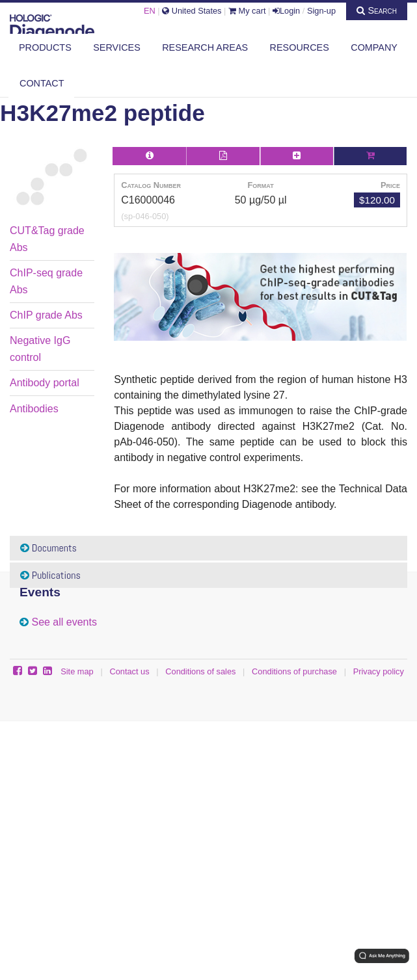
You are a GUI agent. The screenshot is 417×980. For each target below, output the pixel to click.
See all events (64, 622)
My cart (247, 11)
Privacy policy (379, 671)
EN (150, 11)
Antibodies (34, 409)
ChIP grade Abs (46, 315)
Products (45, 47)
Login (286, 11)
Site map (77, 671)
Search (377, 10)
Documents (48, 548)
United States (192, 11)
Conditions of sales (200, 671)
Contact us (129, 671)
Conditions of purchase (294, 671)
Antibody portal (45, 383)
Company (374, 47)
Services (117, 47)
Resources (300, 47)
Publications (50, 575)
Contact (42, 83)
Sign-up (321, 11)
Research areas (205, 47)
